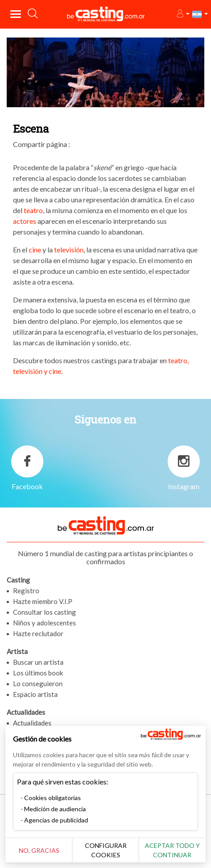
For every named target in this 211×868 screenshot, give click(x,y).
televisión (69, 249)
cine (36, 249)
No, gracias (39, 850)
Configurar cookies (106, 850)
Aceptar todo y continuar (172, 850)
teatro (33, 210)
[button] (183, 14)
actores (25, 221)
